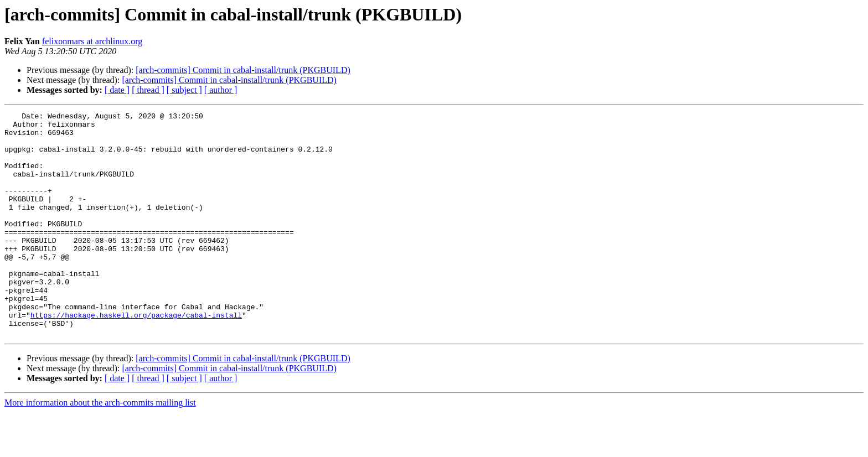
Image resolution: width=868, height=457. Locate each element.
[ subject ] (184, 90)
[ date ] (117, 90)
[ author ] (221, 90)
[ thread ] (148, 90)
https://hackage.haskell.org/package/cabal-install (136, 356)
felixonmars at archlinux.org (92, 41)
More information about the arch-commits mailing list (100, 447)
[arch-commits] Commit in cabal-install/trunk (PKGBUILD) (243, 70)
